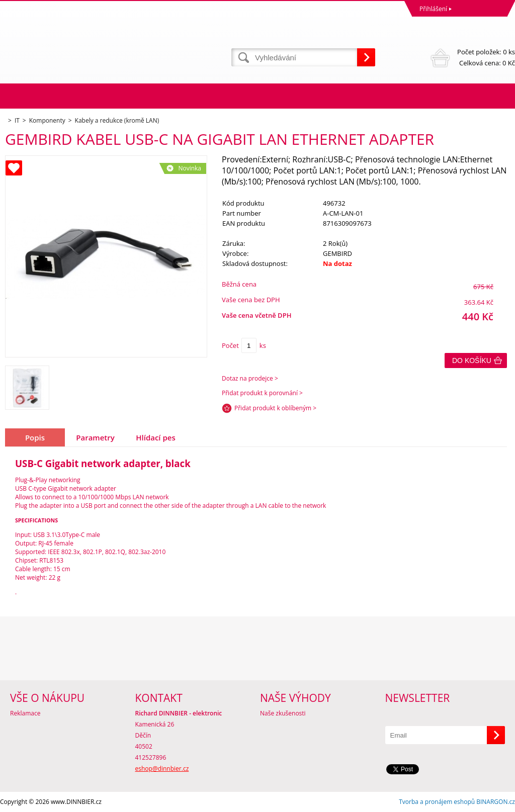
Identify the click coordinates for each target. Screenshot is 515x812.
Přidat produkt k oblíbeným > (275, 408)
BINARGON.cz (496, 802)
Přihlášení (433, 9)
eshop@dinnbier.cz (162, 769)
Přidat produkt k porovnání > (262, 393)
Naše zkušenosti (283, 713)
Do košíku (472, 360)
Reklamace (25, 713)
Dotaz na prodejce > (250, 378)
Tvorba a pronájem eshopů (437, 802)
